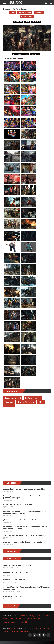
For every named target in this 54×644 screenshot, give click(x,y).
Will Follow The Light (22, 619)
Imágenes (39, 13)
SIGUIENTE (36, 22)
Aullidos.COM (14, 628)
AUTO (27, 22)
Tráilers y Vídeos (25, 13)
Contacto (38, 628)
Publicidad (46, 628)
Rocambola (9, 402)
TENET (41, 402)
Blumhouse (9, 406)
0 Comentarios (27, 17)
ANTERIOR (18, 22)
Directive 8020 (22, 622)
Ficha (13, 13)
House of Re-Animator (26, 402)
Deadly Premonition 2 (13, 398)
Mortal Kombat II (37, 619)
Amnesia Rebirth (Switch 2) (31, 616)
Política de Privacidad (22, 631)
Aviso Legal (9, 631)
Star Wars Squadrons (33, 398)
